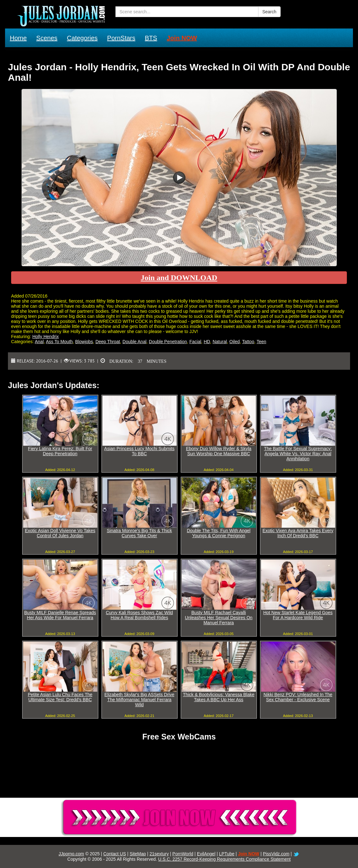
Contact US (115, 854)
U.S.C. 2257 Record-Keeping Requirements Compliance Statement (225, 859)
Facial (195, 342)
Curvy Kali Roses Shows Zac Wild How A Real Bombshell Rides (140, 615)
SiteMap (138, 854)
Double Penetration (168, 342)
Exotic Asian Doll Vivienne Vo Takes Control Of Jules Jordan (60, 533)
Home (18, 38)
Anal (39, 342)
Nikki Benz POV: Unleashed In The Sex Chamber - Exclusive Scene (298, 697)
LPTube (227, 854)
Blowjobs (84, 342)
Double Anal (134, 342)
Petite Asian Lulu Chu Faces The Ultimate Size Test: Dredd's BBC (60, 697)
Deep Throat (108, 342)
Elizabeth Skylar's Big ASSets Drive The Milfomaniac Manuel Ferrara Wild (139, 700)
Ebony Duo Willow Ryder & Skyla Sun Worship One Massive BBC (218, 451)
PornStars (121, 38)
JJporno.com (71, 854)
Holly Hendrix (46, 337)
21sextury (159, 854)
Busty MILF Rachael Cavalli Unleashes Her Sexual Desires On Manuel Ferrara (219, 618)
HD (207, 342)
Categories (82, 38)
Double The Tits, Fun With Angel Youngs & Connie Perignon (219, 533)
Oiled (234, 342)
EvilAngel (206, 854)
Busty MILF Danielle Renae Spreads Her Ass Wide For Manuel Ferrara (60, 615)
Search (269, 12)
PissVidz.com (276, 854)
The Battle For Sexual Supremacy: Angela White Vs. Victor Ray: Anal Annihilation (298, 454)
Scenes (47, 38)
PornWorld (183, 854)
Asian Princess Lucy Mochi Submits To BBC (140, 451)
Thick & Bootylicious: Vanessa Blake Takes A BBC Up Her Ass (219, 697)
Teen (261, 342)
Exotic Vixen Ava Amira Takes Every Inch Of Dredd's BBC (298, 533)
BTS (151, 38)
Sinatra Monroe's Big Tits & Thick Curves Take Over (140, 533)
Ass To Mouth (59, 342)
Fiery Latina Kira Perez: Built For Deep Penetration (60, 451)
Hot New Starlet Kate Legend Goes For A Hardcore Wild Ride (298, 615)
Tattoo (248, 342)
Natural (220, 342)
